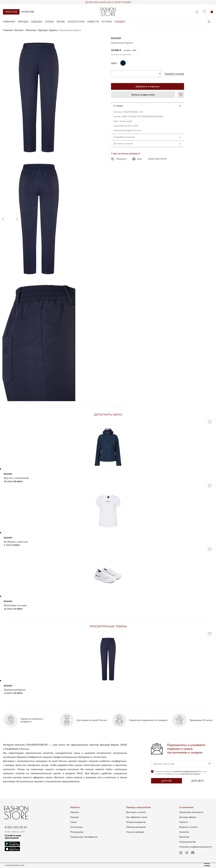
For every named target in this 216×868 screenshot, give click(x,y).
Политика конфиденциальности (196, 847)
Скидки (120, 22)
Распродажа (77, 832)
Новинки (9, 22)
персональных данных (190, 774)
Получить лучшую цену (122, 54)
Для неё (166, 781)
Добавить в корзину (148, 86)
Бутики (107, 22)
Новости (93, 22)
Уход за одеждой (135, 832)
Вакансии (184, 837)
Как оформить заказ (137, 817)
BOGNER (116, 38)
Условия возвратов (136, 822)
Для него (198, 781)
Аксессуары (76, 22)
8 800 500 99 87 (157, 159)
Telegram (119, 159)
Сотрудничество (188, 842)
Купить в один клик (143, 95)
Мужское (28, 12)
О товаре (118, 106)
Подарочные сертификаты (84, 837)
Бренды (23, 22)
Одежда (37, 22)
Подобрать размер (174, 74)
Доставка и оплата (123, 144)
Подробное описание (124, 137)
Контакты (184, 832)
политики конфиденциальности (187, 771)
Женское (11, 12)
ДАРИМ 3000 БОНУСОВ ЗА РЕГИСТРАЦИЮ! (108, 2)
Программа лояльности (191, 812)
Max (137, 159)
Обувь (61, 22)
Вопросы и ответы (188, 827)
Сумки (49, 22)
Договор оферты (188, 817)
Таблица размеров (136, 827)
